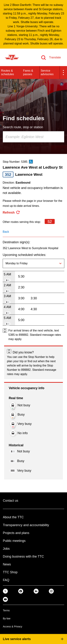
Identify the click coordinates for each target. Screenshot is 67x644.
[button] (63, 73)
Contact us (11, 501)
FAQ (6, 580)
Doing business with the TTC (23, 556)
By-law (7, 618)
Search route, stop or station (23, 127)
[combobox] (33, 137)
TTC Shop (10, 572)
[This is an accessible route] (31, 162)
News (7, 564)
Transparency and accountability (26, 525)
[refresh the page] (11, 213)
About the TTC (13, 517)
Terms (6, 610)
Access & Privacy (13, 626)
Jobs (6, 549)
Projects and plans (16, 533)
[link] (5, 591)
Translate (55, 57)
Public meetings (14, 541)
